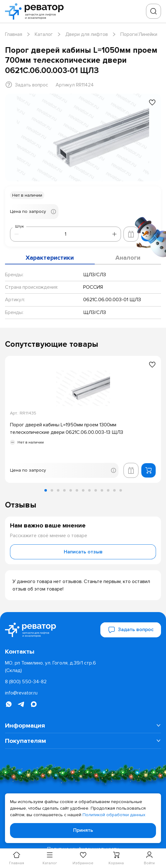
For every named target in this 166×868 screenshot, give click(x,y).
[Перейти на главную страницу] (36, 11)
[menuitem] (83, 726)
